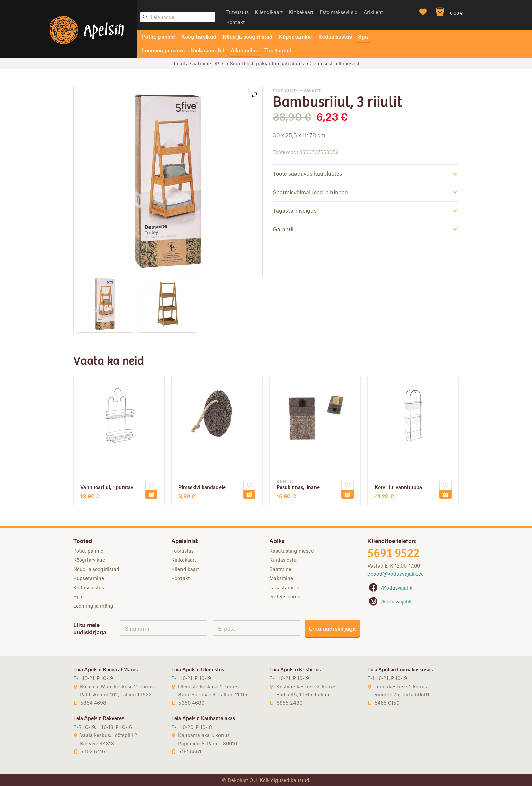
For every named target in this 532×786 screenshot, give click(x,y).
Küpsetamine (296, 36)
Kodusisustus (335, 36)
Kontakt (235, 22)
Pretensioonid (285, 596)
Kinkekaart (301, 12)
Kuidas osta (283, 560)
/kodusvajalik (389, 601)
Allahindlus (244, 50)
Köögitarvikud (199, 36)
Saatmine (280, 569)
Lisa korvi (151, 494)
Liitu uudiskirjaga (332, 628)
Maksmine (281, 578)
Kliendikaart (269, 12)
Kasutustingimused (292, 551)
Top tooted (278, 50)
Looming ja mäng (163, 50)
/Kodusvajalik (390, 588)
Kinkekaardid (208, 50)
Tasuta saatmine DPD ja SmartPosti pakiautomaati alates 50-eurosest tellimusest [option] (266, 63)
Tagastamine (284, 587)
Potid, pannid (158, 36)
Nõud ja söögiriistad (248, 36)
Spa (363, 36)
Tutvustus (237, 12)
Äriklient (373, 12)
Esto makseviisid (339, 12)
